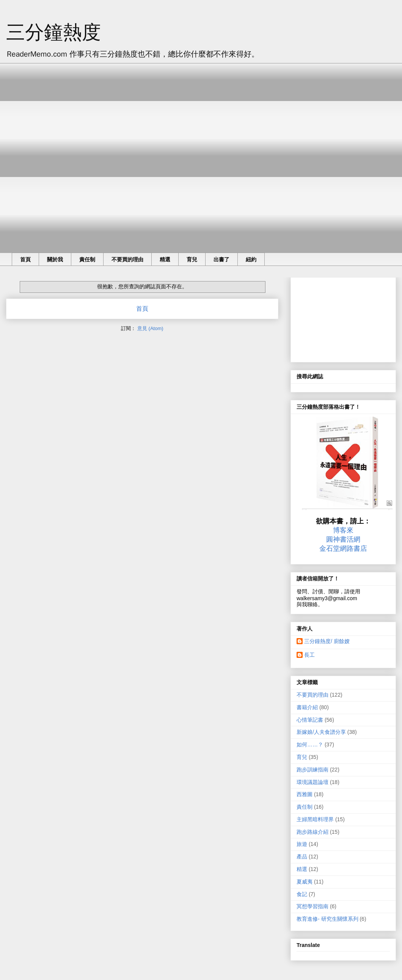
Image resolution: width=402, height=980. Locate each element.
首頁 (25, 259)
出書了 (221, 259)
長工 (309, 655)
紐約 (251, 259)
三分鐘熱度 (53, 32)
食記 (302, 894)
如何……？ (310, 744)
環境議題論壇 (312, 782)
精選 (165, 259)
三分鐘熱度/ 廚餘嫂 (327, 641)
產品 (302, 857)
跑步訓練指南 (312, 770)
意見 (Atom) (150, 328)
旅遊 (302, 844)
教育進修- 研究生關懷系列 (327, 919)
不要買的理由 (127, 259)
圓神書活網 (343, 539)
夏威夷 (305, 882)
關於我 (55, 259)
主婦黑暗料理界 (315, 819)
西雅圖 (305, 794)
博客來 (343, 530)
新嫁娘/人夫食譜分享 (321, 732)
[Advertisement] (88, 151)
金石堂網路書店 (343, 548)
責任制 (87, 259)
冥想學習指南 (312, 906)
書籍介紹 (307, 707)
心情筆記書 (310, 720)
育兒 (192, 259)
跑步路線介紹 (312, 832)
